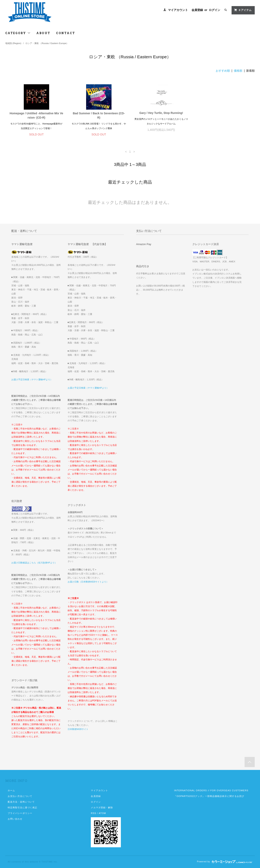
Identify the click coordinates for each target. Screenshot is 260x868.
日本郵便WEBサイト (78, 729)
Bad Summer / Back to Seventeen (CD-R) (99, 115)
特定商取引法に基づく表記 (22, 807)
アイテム (243, 10)
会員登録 (197, 10)
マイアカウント (178, 10)
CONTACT (66, 33)
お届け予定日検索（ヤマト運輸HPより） (32, 379)
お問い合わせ (15, 819)
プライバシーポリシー (20, 813)
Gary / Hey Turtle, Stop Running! (161, 113)
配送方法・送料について (21, 802)
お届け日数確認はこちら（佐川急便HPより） (34, 563)
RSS (93, 813)
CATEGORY (18, 33)
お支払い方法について (20, 796)
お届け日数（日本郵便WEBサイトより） (88, 582)
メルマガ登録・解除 (102, 807)
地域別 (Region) (13, 43)
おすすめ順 (223, 71)
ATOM (102, 813)
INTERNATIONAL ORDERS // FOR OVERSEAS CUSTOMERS (211, 790)
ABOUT (43, 33)
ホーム (11, 790)
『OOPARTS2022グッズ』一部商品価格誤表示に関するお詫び (209, 796)
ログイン (214, 10)
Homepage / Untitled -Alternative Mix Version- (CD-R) (36, 115)
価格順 (238, 71)
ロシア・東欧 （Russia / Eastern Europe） (47, 43)
